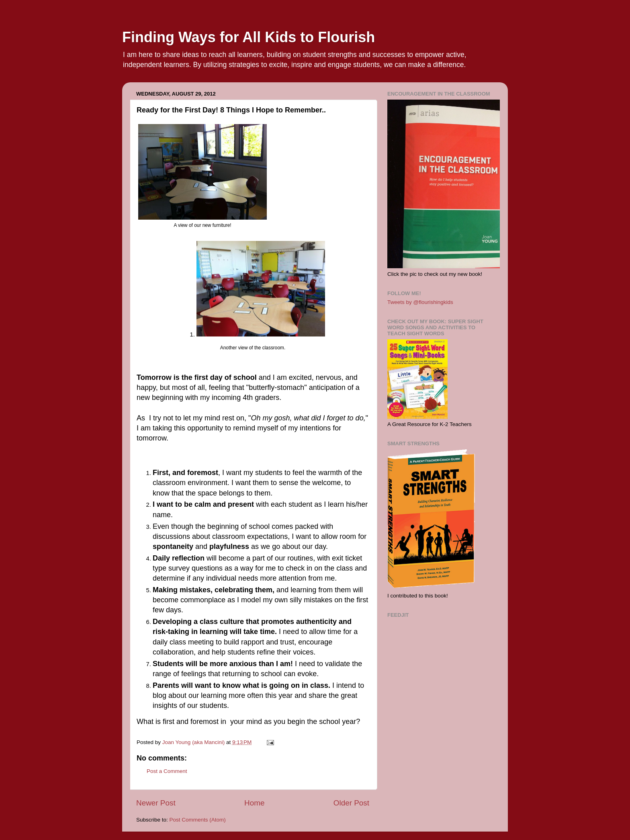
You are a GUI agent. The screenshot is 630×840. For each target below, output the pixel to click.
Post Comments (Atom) (198, 820)
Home (254, 803)
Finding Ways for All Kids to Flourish (249, 37)
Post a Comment (167, 771)
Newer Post (156, 803)
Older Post (351, 803)
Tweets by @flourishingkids (420, 302)
